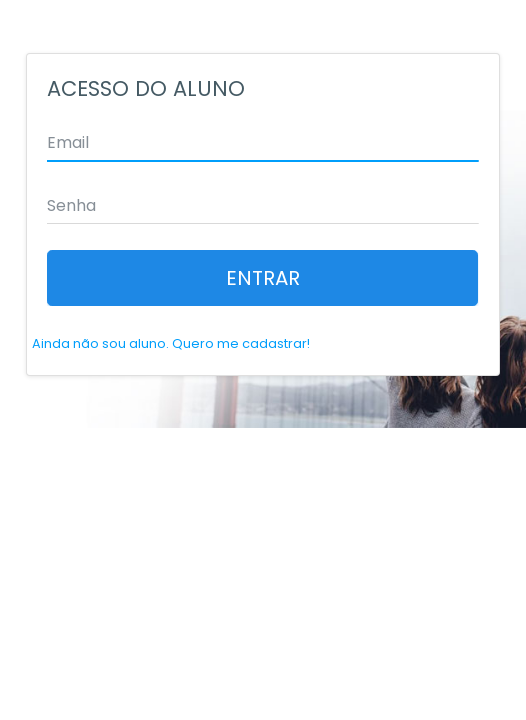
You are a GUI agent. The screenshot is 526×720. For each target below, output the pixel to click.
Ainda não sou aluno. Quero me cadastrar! (171, 343)
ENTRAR (263, 278)
